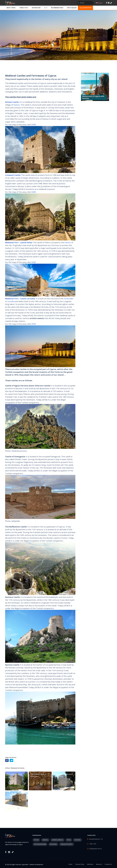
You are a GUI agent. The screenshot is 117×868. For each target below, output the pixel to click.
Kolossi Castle (12, 102)
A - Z (46, 8)
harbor (68, 243)
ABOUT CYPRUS (12, 8)
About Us (99, 864)
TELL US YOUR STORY (85, 8)
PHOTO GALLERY (72, 8)
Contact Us (108, 864)
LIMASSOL (45, 840)
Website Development (36, 864)
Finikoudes (69, 299)
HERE (34, 125)
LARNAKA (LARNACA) (57, 840)
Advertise (90, 864)
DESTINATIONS (37, 8)
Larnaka (11, 301)
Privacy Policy (80, 864)
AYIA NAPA (77, 840)
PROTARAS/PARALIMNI (40, 844)
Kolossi (17, 105)
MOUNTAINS (53, 844)
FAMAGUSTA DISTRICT (67, 844)
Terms (70, 864)
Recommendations (58, 8)
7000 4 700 (93, 844)
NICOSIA (36, 840)
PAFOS (69, 840)
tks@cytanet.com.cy (96, 849)
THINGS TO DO (24, 8)
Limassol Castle (13, 175)
